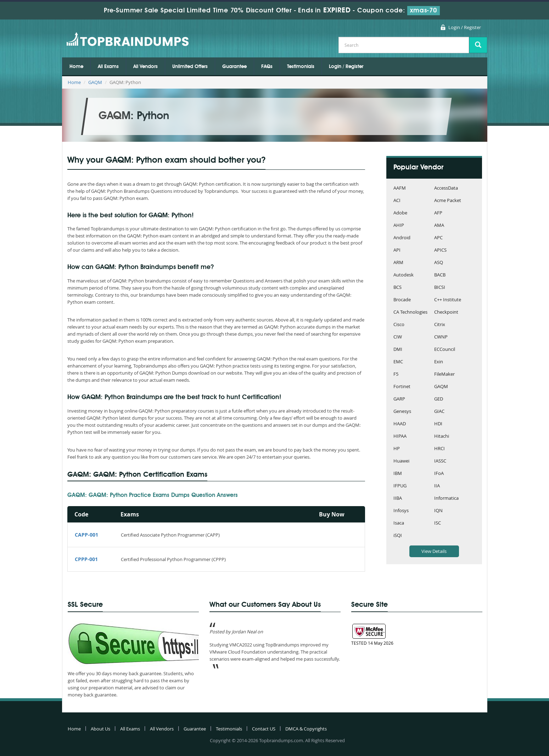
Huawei (401, 461)
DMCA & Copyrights (306, 729)
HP (397, 449)
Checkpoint (446, 312)
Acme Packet (448, 201)
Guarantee (234, 67)
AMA (439, 226)
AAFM (400, 188)
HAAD (400, 424)
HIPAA (400, 436)
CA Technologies (410, 312)
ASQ (439, 263)
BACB (440, 275)
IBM (398, 474)
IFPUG (400, 486)
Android (402, 238)
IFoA (439, 474)
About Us (100, 729)
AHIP (399, 226)
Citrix (440, 325)
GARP (399, 399)
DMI (398, 350)
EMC (398, 362)
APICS (440, 250)
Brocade (402, 300)
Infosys (401, 511)
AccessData (446, 188)
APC (438, 238)
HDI (438, 424)
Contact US (264, 729)
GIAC (439, 412)
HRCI (439, 449)
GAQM (95, 82)
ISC (438, 523)
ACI (397, 201)
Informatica (446, 499)
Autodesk (404, 275)
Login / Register (465, 27)
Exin (439, 362)
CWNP (441, 337)
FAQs (267, 67)
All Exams (108, 67)
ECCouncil (445, 350)
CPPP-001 (86, 559)
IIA (437, 486)
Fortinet (402, 387)
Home (76, 67)
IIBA (398, 499)
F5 (396, 374)
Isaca (399, 523)
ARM (398, 263)
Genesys (402, 412)
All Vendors (145, 67)
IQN (438, 511)
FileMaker (444, 374)
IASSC (440, 461)
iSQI (398, 536)
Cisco (399, 325)
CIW (398, 337)
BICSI (440, 288)
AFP (438, 213)
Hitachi (442, 436)
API (397, 250)
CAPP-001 (86, 535)
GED (439, 399)
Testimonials (301, 67)
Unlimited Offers (190, 67)
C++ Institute (448, 300)
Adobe (400, 213)
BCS (397, 288)
